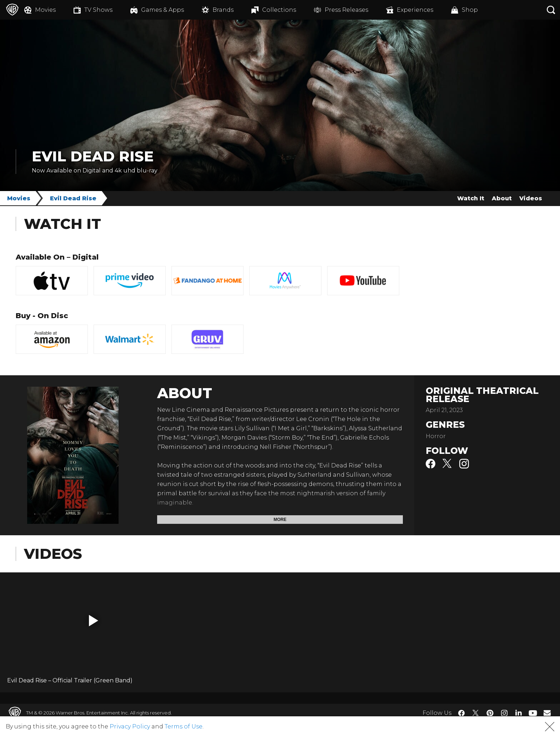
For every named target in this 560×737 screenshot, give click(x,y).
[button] (94, 621)
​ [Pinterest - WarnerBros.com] (490, 713)
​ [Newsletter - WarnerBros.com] (547, 713)
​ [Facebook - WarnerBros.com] (461, 713)
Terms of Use (184, 726)
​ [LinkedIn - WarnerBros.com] (519, 712)
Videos (531, 198)
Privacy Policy (130, 726)
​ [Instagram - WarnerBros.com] (504, 713)
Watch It (471, 198)
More (280, 520)
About (502, 198)
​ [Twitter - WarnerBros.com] (476, 713)
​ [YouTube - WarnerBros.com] (533, 713)
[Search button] (551, 10)
